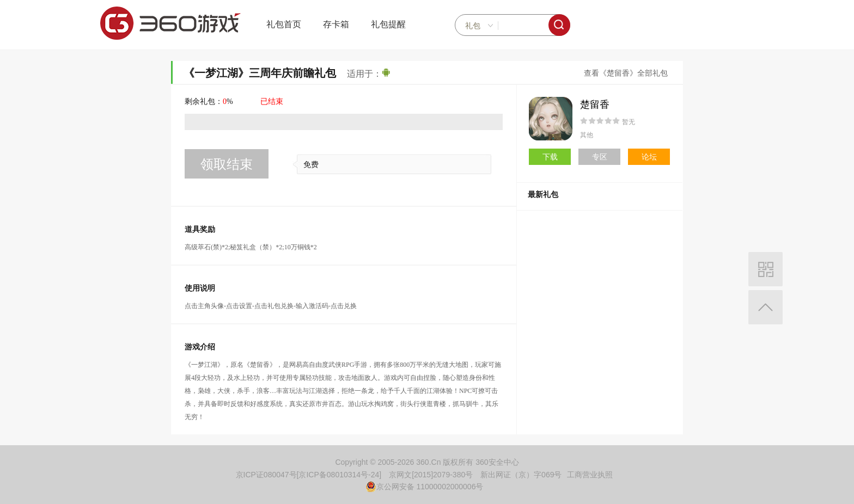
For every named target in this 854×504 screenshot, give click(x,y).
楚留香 (595, 105)
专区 (600, 157)
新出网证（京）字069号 (521, 475)
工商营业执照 (590, 475)
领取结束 (227, 164)
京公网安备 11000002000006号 (425, 487)
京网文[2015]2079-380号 (431, 475)
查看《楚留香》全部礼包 (626, 73)
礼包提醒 (388, 24)
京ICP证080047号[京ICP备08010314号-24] (309, 475)
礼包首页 (284, 24)
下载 (550, 157)
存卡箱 (336, 24)
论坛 (649, 157)
